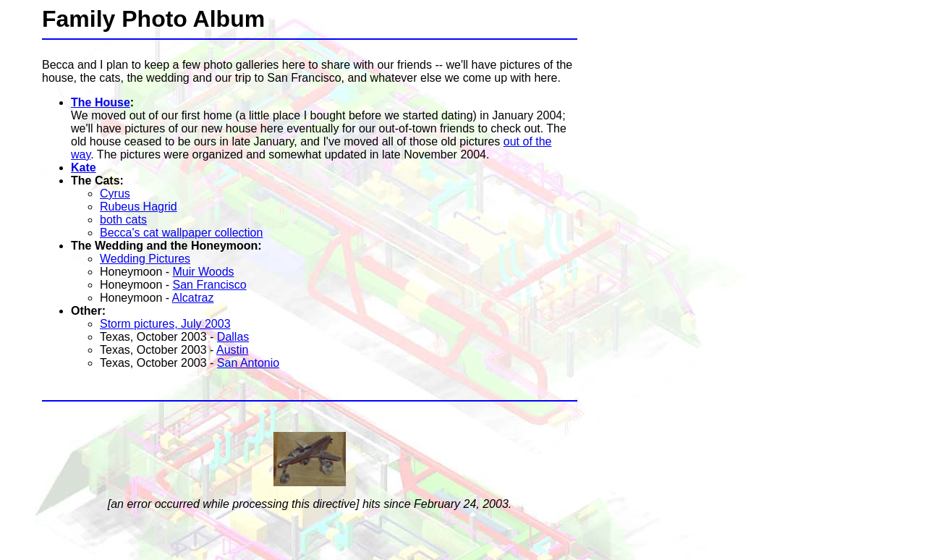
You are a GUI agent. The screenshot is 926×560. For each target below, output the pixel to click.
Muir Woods (204, 272)
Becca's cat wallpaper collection (181, 233)
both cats (123, 220)
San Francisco (210, 285)
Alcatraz (193, 298)
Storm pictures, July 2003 (165, 324)
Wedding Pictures (145, 259)
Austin (232, 350)
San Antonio (248, 363)
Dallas (233, 337)
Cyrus (115, 194)
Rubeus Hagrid (139, 207)
